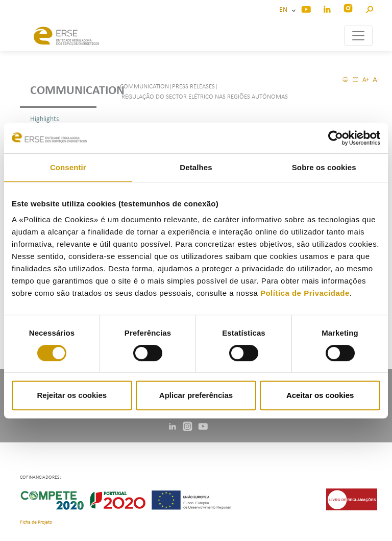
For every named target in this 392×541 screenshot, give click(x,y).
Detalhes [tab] (196, 167)
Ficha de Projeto (36, 522)
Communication (63, 91)
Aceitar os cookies (320, 395)
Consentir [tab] (68, 167)
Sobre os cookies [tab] (324, 167)
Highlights (44, 119)
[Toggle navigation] (358, 36)
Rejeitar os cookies (72, 395)
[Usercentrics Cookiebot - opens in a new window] (336, 138)
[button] (369, 8)
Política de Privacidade (305, 293)
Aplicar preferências (196, 395)
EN (285, 10)
